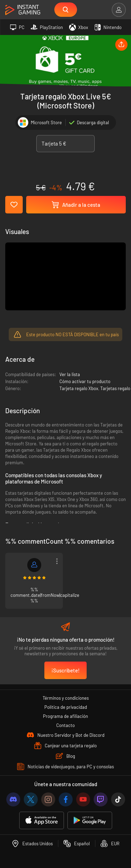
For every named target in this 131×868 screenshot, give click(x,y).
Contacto (65, 725)
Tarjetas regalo (115, 388)
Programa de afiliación (65, 716)
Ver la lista (70, 374)
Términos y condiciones (66, 698)
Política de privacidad (66, 707)
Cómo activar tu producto (85, 381)
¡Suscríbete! (65, 670)
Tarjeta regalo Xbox (79, 388)
